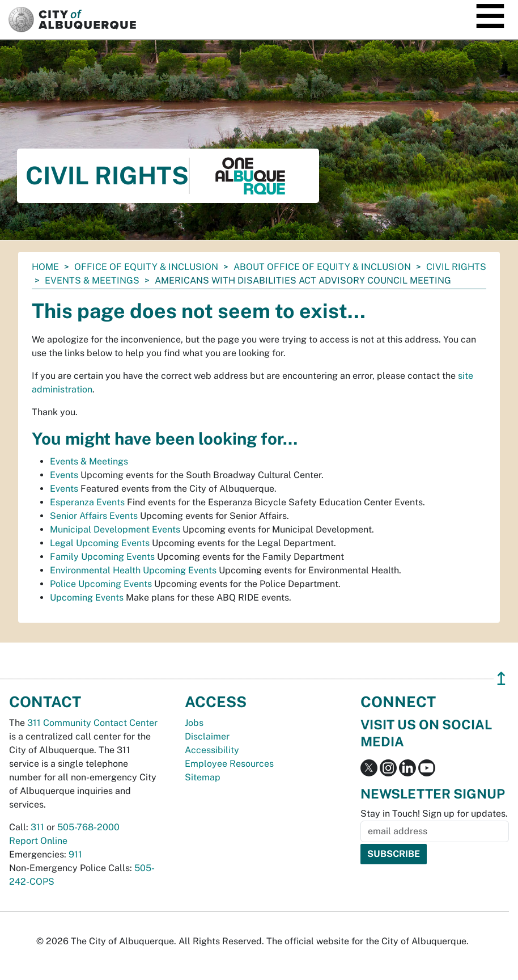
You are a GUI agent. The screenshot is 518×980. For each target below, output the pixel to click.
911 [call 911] (75, 854)
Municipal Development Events (115, 529)
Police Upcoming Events (101, 584)
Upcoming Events (87, 597)
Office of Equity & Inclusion (146, 267)
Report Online (38, 841)
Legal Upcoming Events (100, 543)
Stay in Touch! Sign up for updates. (434, 814)
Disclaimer (207, 736)
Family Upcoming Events (102, 557)
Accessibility (212, 750)
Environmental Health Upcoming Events (133, 570)
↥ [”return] (501, 679)
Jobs (194, 723)
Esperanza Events (87, 502)
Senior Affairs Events (94, 516)
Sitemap (203, 777)
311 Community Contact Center (92, 723)
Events (64, 475)
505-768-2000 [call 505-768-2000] (88, 827)
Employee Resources (229, 764)
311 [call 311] (37, 827)
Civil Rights (456, 267)
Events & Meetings (92, 280)
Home (45, 267)
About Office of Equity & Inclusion (322, 267)
